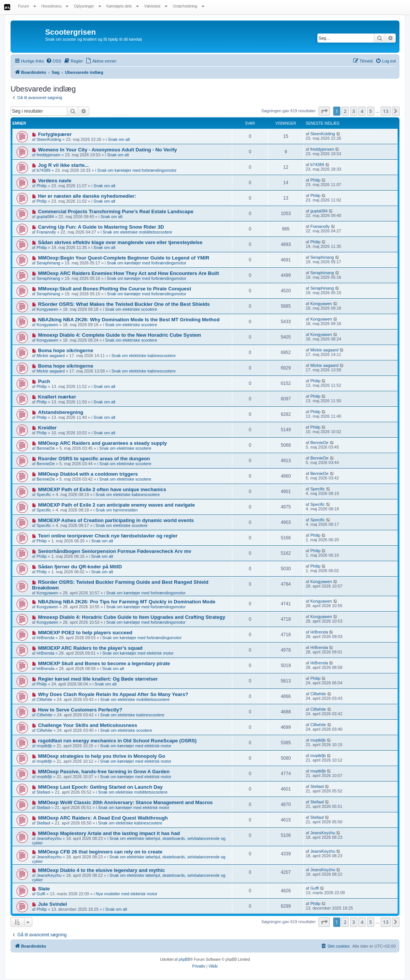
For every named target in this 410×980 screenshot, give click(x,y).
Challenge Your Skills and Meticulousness (88, 725)
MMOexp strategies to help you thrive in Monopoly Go (102, 756)
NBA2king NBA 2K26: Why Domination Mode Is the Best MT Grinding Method (129, 320)
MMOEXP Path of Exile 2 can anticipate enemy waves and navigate (117, 505)
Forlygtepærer (55, 134)
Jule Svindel (53, 904)
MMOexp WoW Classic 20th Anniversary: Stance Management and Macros (125, 802)
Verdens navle (55, 181)
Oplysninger (87, 6)
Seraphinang (48, 263)
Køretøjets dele (123, 6)
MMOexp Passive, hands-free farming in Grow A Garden (104, 772)
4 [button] (362, 111)
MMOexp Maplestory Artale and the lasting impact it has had (109, 833)
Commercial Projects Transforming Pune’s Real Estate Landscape (116, 211)
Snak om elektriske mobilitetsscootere (138, 232)
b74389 (43, 170)
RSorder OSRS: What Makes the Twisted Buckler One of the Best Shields (124, 304)
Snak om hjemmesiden (117, 510)
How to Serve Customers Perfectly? (80, 710)
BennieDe (46, 448)
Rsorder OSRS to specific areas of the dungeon (94, 459)
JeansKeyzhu (49, 838)
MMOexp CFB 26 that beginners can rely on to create (100, 852)
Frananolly (46, 232)
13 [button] (386, 111)
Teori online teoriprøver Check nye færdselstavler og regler (108, 536)
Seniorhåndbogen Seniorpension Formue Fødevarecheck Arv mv (115, 551)
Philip (42, 186)
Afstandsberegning (61, 412)
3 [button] (354, 111)
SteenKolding (49, 139)
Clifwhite (44, 699)
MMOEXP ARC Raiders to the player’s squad (90, 648)
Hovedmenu (55, 6)
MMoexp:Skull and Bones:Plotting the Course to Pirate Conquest (115, 289)
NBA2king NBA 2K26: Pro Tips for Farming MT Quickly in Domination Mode (127, 602)
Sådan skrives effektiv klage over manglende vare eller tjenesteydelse (120, 242)
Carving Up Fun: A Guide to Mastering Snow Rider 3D (101, 227)
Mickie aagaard (51, 356)
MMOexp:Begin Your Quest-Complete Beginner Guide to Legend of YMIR (124, 258)
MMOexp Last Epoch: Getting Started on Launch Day (100, 787)
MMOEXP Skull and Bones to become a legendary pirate (104, 663)
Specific (44, 495)
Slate (44, 889)
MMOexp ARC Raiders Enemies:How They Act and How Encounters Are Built (129, 273)
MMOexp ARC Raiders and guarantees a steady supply (102, 443)
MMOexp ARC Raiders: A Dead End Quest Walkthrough (103, 818)
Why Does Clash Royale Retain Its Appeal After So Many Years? (113, 694)
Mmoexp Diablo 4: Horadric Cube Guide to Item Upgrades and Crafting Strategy (132, 617)
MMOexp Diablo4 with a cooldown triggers (88, 474)
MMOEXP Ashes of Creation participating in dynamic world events (116, 520)
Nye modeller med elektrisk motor (127, 894)
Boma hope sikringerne (66, 350)
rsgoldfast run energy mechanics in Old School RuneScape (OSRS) (117, 741)
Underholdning (189, 6)
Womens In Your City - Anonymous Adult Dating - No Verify (107, 150)
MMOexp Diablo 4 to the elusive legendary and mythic (101, 870)
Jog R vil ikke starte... (63, 165)
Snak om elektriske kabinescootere (144, 356)
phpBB (184, 959)
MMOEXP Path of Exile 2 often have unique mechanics (102, 489)
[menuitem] (54, 61)
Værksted (156, 6)
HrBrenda (45, 638)
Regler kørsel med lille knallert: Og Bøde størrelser (98, 679)
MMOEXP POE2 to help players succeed (85, 633)
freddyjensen (48, 155)
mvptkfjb (44, 746)
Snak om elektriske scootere (131, 309)
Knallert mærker (57, 397)
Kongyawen (47, 309)
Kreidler (47, 428)
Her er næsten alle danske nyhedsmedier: (87, 196)
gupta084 (45, 217)
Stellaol (43, 792)
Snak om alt (119, 139)
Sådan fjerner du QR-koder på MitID (80, 567)
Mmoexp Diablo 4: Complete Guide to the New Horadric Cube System (120, 335)
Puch (44, 381)
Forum (27, 6)
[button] (324, 111)
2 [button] (345, 111)
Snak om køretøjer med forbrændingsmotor (137, 170)
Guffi (41, 894)
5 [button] (371, 111)
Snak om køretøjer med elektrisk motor (138, 653)
